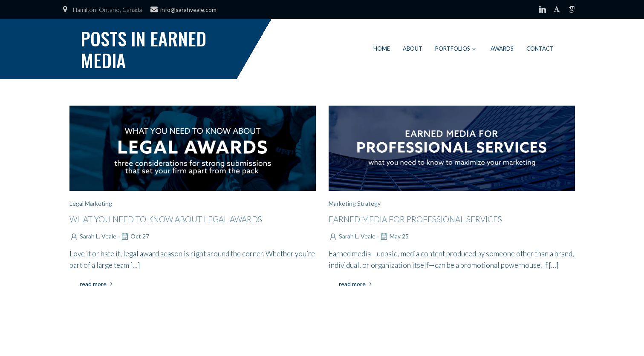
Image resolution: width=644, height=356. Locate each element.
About (413, 49)
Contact (540, 49)
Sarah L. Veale (93, 236)
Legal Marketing (91, 203)
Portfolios (456, 49)
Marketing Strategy (355, 203)
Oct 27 (135, 236)
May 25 (394, 236)
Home (382, 49)
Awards (502, 49)
